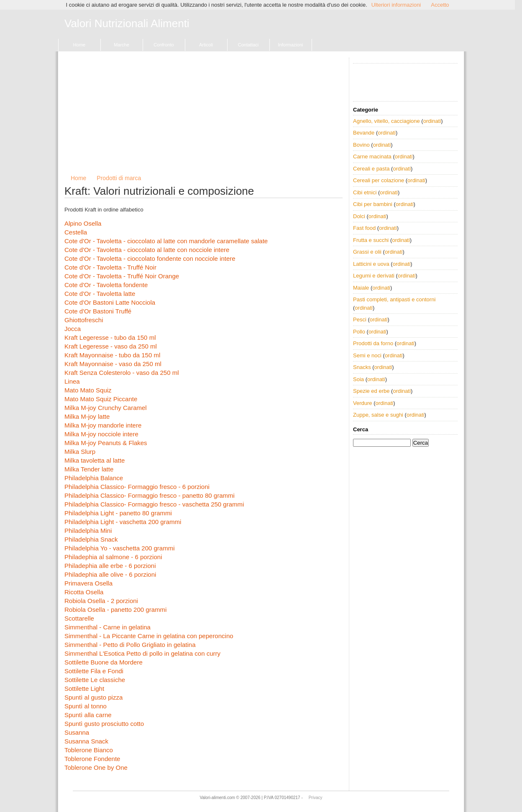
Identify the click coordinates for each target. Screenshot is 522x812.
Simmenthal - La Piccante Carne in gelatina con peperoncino (149, 636)
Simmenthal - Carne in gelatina (107, 627)
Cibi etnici (365, 192)
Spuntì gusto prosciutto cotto (104, 724)
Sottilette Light (84, 689)
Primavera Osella (88, 583)
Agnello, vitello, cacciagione (386, 121)
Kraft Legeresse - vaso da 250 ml (111, 346)
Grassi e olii (367, 252)
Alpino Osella (83, 223)
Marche (122, 45)
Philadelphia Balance (94, 478)
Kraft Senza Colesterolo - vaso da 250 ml (122, 373)
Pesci (360, 319)
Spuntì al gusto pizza (93, 697)
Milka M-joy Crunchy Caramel (106, 408)
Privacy (316, 798)
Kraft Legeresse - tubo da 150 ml (110, 337)
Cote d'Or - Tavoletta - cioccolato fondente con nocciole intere (150, 258)
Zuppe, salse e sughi (378, 415)
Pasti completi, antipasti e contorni (394, 299)
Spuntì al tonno (86, 706)
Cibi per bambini (373, 204)
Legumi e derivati (374, 276)
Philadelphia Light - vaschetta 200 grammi (123, 522)
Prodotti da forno (373, 343)
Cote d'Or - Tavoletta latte (100, 294)
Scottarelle (79, 618)
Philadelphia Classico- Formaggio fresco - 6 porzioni (137, 487)
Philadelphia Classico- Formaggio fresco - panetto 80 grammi (150, 495)
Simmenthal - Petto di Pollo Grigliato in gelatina (130, 645)
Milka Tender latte (89, 469)
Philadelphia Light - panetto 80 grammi (118, 513)
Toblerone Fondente (92, 759)
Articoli (206, 45)
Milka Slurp (80, 452)
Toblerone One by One (96, 767)
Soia (358, 379)
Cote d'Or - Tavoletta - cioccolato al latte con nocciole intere (147, 250)
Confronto (164, 45)
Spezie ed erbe (371, 391)
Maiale (361, 288)
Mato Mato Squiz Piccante (101, 399)
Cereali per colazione (379, 180)
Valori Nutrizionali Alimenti (127, 24)
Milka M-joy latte (87, 416)
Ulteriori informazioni (396, 5)
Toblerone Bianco (89, 750)
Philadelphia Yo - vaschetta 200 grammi (120, 548)
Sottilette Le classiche (95, 680)
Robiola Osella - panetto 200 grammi (115, 610)
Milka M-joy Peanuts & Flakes (106, 443)
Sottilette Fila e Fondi (94, 671)
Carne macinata (372, 157)
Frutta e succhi (371, 240)
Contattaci (248, 45)
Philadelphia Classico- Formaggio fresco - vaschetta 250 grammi (154, 504)
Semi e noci (367, 355)
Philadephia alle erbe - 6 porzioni (110, 566)
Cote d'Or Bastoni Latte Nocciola (110, 302)
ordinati (432, 121)
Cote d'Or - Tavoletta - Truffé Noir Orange (122, 276)
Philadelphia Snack (91, 539)
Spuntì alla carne (88, 715)
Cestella (76, 232)
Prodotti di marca (119, 178)
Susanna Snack (86, 741)
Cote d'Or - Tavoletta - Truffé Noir (110, 267)
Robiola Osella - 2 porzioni (101, 601)
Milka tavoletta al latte (95, 460)
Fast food (364, 228)
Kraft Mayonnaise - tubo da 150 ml (112, 355)
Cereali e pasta (371, 169)
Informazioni (291, 45)
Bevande (364, 133)
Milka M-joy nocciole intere (101, 434)
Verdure (363, 403)
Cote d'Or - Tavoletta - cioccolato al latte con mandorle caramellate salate (166, 241)
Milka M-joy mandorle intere (103, 425)
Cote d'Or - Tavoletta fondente (106, 285)
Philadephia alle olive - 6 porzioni (110, 574)
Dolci (359, 216)
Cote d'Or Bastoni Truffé (98, 311)
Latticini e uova (371, 264)
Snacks (362, 367)
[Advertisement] (203, 116)
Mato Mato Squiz (88, 390)
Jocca (73, 329)
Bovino (361, 145)
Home (79, 45)
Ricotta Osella (84, 592)
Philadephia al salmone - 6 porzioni (113, 557)
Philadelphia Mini (88, 531)
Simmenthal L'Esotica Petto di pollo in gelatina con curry (142, 653)
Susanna (77, 732)
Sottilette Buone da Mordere (104, 662)
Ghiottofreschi (84, 320)
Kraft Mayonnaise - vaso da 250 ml (113, 364)
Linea (72, 381)
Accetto (440, 5)
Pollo (359, 332)
